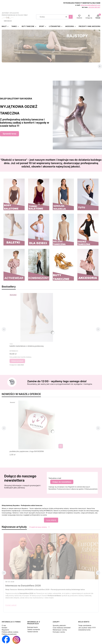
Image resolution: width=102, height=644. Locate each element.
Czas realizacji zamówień (62, 628)
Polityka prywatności (9, 634)
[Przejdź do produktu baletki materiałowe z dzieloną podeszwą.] (37, 317)
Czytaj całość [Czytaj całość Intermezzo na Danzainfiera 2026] (11, 605)
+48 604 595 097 (94, 7)
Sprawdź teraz (9, 134)
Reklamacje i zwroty (60, 630)
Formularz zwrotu (59, 632)
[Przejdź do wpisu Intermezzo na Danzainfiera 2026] (51, 556)
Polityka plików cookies (10, 632)
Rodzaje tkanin (32, 627)
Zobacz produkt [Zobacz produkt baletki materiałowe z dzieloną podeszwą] (17, 361)
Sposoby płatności (59, 625)
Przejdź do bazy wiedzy (40, 527)
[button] (71, 17)
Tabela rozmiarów (34, 629)
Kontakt (4, 628)
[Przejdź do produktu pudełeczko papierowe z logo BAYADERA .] (37, 425)
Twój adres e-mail (55, 478)
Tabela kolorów (33, 632)
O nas (4, 625)
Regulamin (5, 630)
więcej (51, 520)
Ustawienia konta (84, 630)
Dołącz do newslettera (62, 482)
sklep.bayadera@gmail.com (90, 5)
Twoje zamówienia (85, 625)
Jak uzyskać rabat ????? (87, 628)
